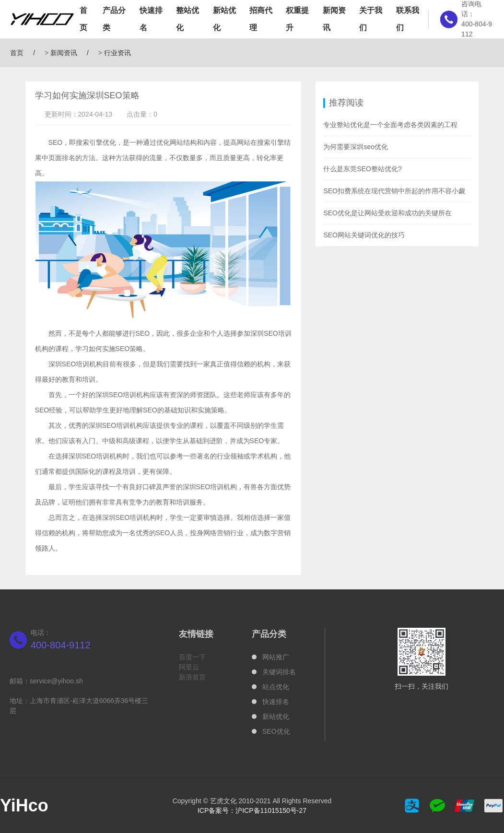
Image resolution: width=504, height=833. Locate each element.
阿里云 (189, 667)
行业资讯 (117, 53)
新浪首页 (192, 677)
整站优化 (188, 19)
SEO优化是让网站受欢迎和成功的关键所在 (387, 213)
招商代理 (261, 19)
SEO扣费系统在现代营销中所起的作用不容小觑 (394, 191)
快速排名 (151, 19)
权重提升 (297, 19)
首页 (83, 19)
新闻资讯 (334, 19)
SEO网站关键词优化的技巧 (364, 235)
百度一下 (192, 657)
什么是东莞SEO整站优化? (362, 169)
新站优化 (224, 19)
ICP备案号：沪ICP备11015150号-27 (252, 810)
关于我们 (371, 19)
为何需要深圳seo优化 (356, 147)
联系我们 (408, 19)
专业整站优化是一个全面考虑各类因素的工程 (390, 125)
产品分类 (114, 19)
